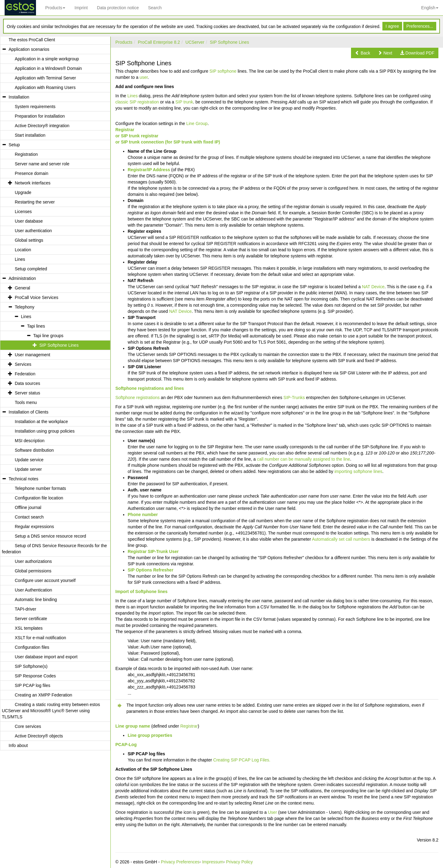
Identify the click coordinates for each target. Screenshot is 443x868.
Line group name (133, 726)
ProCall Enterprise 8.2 (159, 42)
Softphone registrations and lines (150, 388)
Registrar (125, 130)
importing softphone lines (358, 471)
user (144, 77)
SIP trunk (184, 102)
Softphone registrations (138, 398)
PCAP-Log (126, 745)
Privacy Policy (239, 862)
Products (55, 8)
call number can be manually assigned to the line (303, 459)
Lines (132, 96)
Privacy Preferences (180, 862)
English (430, 8)
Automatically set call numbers (341, 539)
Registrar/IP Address (149, 170)
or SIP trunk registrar (137, 136)
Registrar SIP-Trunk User (153, 551)
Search (155, 8)
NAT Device (373, 287)
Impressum (213, 862)
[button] (363, 53)
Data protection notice (118, 8)
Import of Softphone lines (142, 591)
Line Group (197, 123)
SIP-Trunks (294, 398)
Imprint (81, 8)
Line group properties (150, 735)
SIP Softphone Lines (229, 42)
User (273, 812)
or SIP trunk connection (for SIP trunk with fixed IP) (168, 142)
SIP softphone (223, 71)
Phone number (143, 515)
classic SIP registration (137, 102)
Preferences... (420, 26)
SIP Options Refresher (150, 570)
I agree (392, 26)
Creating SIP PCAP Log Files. (242, 760)
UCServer (195, 42)
